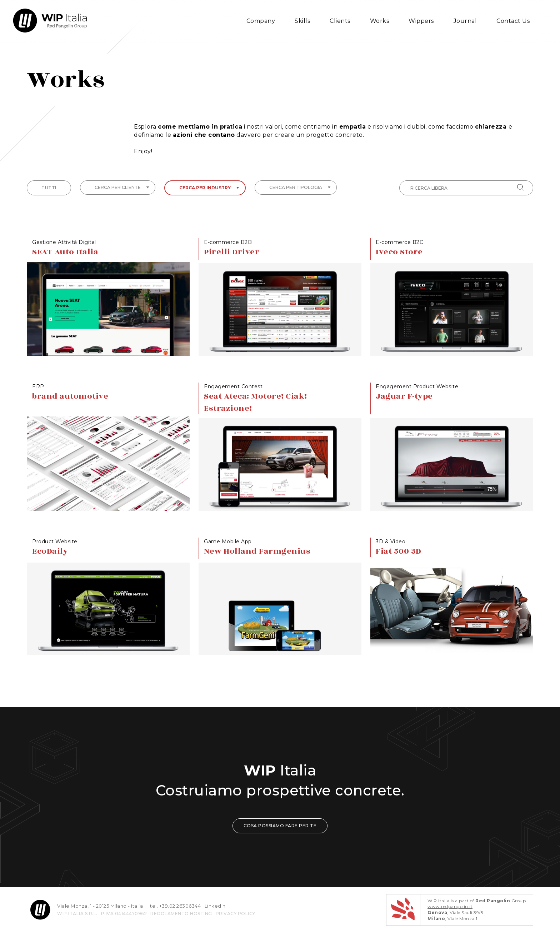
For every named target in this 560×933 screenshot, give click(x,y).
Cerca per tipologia (300, 187)
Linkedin (215, 906)
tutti (49, 188)
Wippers (421, 21)
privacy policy (236, 914)
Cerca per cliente (122, 187)
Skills (302, 21)
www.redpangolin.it (450, 906)
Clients (340, 21)
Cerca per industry (209, 188)
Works (380, 21)
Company (261, 21)
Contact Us (513, 21)
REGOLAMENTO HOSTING (181, 914)
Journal (465, 21)
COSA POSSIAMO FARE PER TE (280, 826)
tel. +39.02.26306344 (175, 906)
